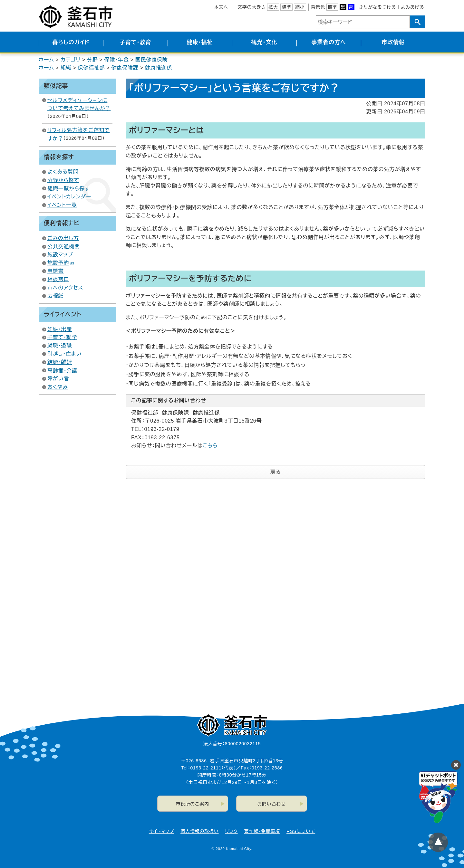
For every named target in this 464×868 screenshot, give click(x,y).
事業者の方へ (329, 42)
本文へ (221, 7)
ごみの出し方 (63, 238)
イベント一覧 (62, 205)
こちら (210, 446)
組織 (66, 68)
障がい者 (58, 379)
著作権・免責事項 (262, 831)
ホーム (46, 60)
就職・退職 (60, 346)
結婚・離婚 (60, 362)
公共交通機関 (64, 247)
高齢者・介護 (62, 371)
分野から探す (63, 180)
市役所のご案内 (193, 804)
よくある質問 (63, 172)
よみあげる (412, 7)
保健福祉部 (91, 68)
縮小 (300, 7)
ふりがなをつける (378, 7)
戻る (276, 472)
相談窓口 (58, 279)
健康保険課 (125, 68)
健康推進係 (159, 68)
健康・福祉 (200, 42)
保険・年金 (117, 60)
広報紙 (55, 296)
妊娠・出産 (60, 329)
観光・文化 (264, 42)
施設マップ (60, 255)
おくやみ (58, 387)
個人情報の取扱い (199, 831)
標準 (286, 7)
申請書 (55, 271)
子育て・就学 (62, 337)
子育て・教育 (135, 42)
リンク (232, 831)
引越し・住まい (64, 354)
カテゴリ (71, 60)
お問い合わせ (272, 804)
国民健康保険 (152, 60)
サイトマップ (161, 831)
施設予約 (61, 263)
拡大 (273, 7)
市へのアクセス (65, 288)
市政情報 (393, 42)
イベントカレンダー (69, 197)
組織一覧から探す (69, 189)
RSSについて (301, 831)
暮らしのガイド (71, 42)
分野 (92, 60)
